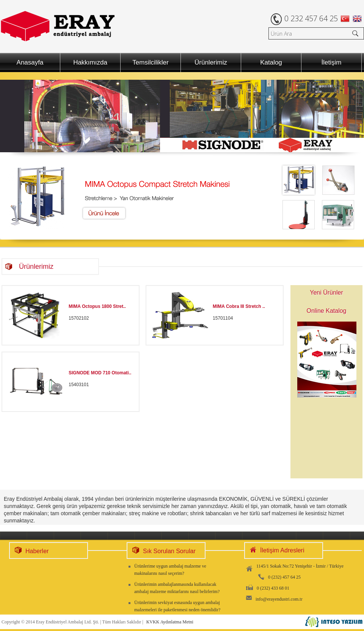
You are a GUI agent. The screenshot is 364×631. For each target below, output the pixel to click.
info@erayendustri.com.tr (279, 599)
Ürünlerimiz (211, 62)
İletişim (332, 62)
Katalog (271, 62)
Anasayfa (30, 62)
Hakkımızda (90, 62)
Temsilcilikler (150, 62)
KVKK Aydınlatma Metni (170, 622)
